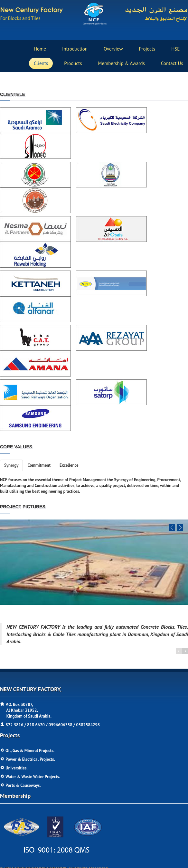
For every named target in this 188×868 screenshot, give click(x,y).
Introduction (75, 49)
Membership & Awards (122, 63)
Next (180, 528)
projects (147, 49)
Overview (113, 49)
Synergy (11, 465)
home (40, 49)
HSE (175, 49)
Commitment (39, 465)
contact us (172, 63)
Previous (172, 528)
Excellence (69, 465)
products (73, 63)
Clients (41, 63)
